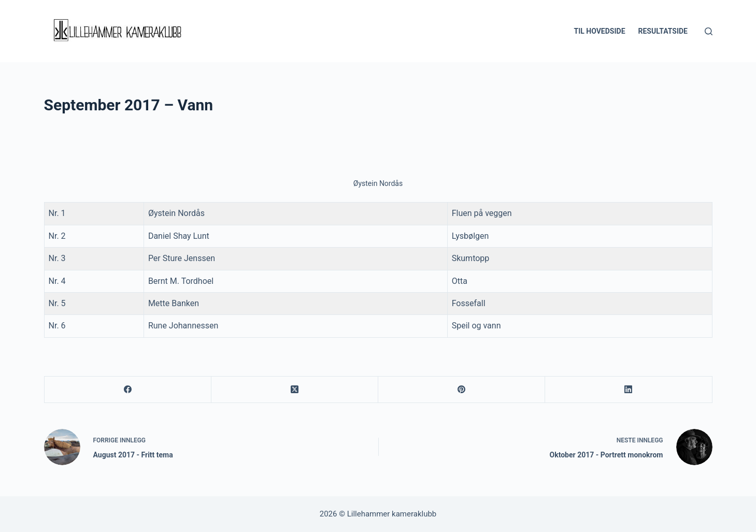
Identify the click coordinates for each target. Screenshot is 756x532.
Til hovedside (599, 31)
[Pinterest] (462, 390)
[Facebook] (128, 390)
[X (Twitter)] (295, 390)
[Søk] (709, 31)
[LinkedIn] (629, 390)
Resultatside (663, 31)
